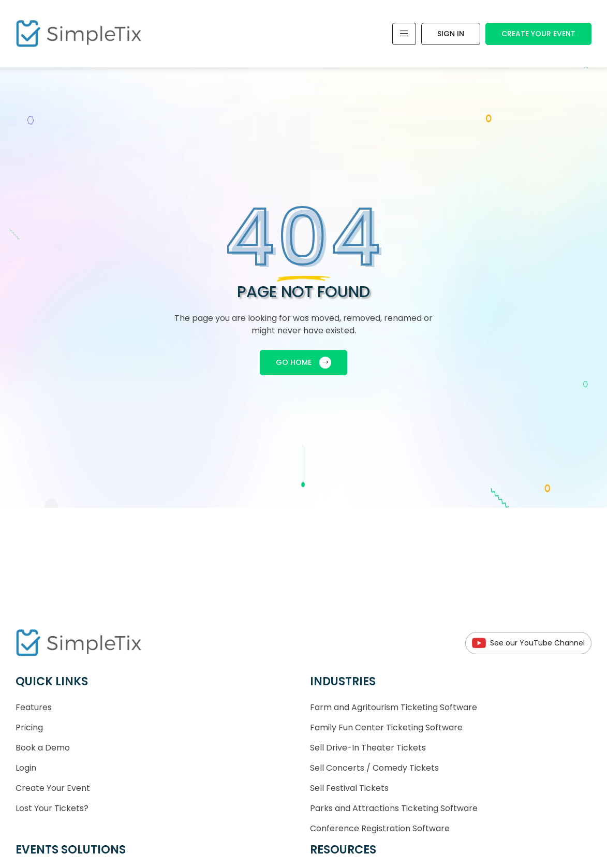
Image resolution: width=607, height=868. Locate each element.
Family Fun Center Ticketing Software (386, 727)
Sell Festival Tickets (349, 788)
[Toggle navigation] (404, 34)
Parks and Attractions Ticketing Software (394, 808)
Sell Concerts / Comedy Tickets (374, 768)
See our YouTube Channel (528, 643)
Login (26, 768)
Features (34, 707)
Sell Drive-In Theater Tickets (368, 748)
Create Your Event (538, 34)
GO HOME (303, 363)
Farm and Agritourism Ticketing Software (394, 707)
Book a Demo (43, 748)
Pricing (29, 727)
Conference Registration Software (380, 828)
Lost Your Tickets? (52, 808)
